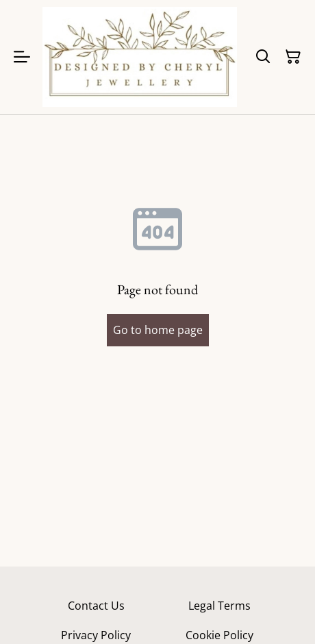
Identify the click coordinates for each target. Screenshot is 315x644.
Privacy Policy (96, 635)
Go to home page (158, 330)
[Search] (263, 57)
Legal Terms (219, 606)
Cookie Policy (219, 635)
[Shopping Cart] (293, 57)
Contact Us (96, 606)
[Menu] (22, 57)
